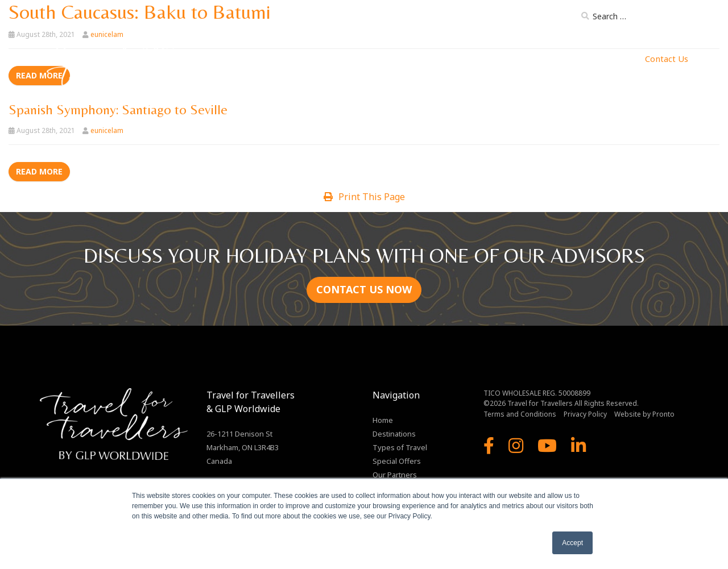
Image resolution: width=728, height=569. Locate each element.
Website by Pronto (644, 414)
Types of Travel (412, 59)
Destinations (340, 59)
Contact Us (667, 59)
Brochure (519, 18)
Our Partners (536, 59)
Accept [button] (572, 543)
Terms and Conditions (520, 414)
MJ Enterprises (603, 59)
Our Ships (479, 59)
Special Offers (397, 461)
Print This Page (364, 197)
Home (291, 59)
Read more (39, 171)
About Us (470, 18)
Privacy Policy (585, 414)
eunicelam (107, 130)
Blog (559, 18)
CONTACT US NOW (364, 289)
